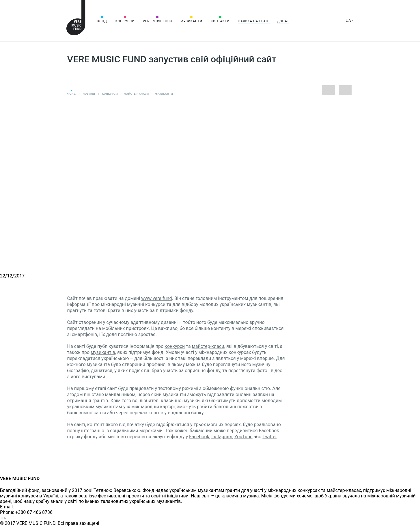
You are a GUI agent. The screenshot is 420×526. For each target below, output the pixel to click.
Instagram (222, 437)
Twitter (269, 437)
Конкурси (125, 21)
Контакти (220, 21)
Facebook (199, 437)
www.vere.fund (156, 298)
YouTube (243, 437)
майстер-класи (208, 346)
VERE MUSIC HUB (157, 21)
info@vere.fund (31, 507)
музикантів (103, 352)
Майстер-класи (136, 94)
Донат (283, 21)
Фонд (102, 21)
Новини (89, 94)
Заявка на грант (254, 21)
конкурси (175, 346)
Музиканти (191, 21)
